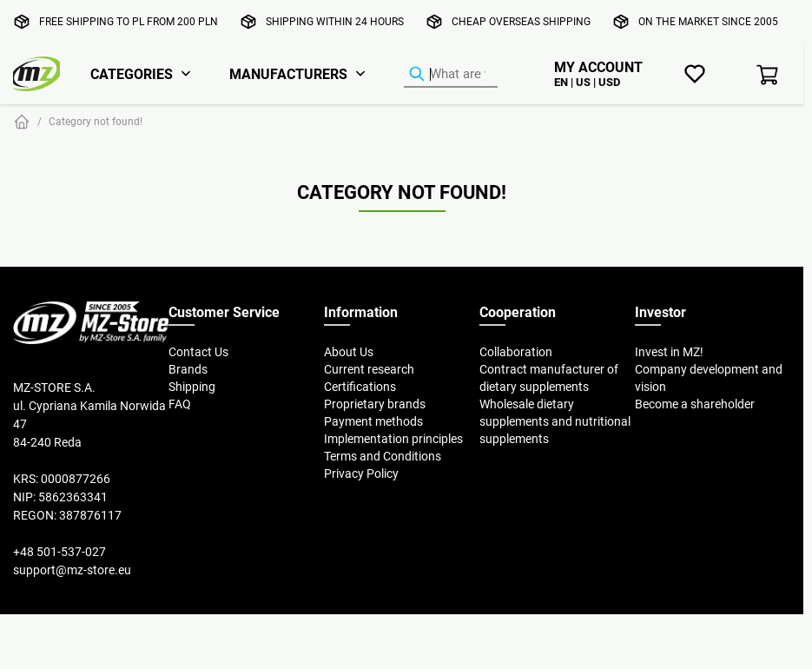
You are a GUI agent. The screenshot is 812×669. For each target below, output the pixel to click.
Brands (188, 369)
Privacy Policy (361, 474)
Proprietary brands (375, 404)
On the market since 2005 (708, 21)
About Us (349, 352)
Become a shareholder (695, 404)
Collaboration (516, 352)
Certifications (360, 387)
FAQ (180, 404)
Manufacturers (288, 74)
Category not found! (96, 121)
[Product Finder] (451, 75)
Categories (132, 74)
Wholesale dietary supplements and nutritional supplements (555, 421)
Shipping (192, 387)
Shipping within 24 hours (335, 21)
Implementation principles (393, 439)
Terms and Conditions (383, 456)
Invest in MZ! (669, 352)
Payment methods (373, 421)
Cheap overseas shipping (521, 21)
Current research (369, 369)
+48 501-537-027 (59, 552)
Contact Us (198, 352)
